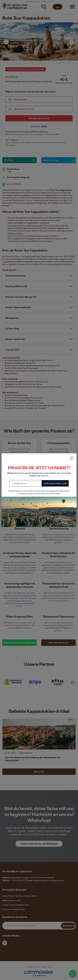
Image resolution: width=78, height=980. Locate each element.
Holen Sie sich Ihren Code (55, 483)
